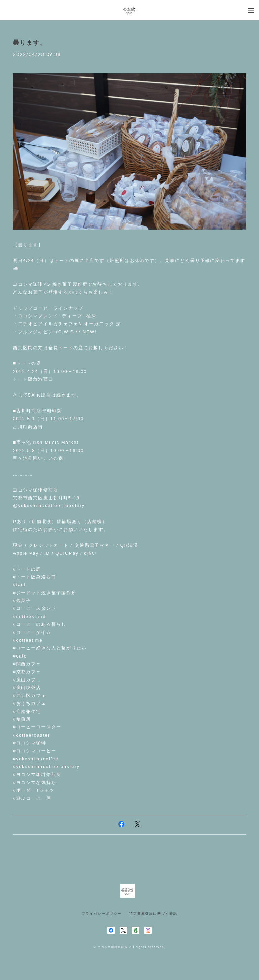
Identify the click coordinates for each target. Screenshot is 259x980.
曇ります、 (30, 43)
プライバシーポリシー (102, 914)
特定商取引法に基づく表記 (153, 914)
